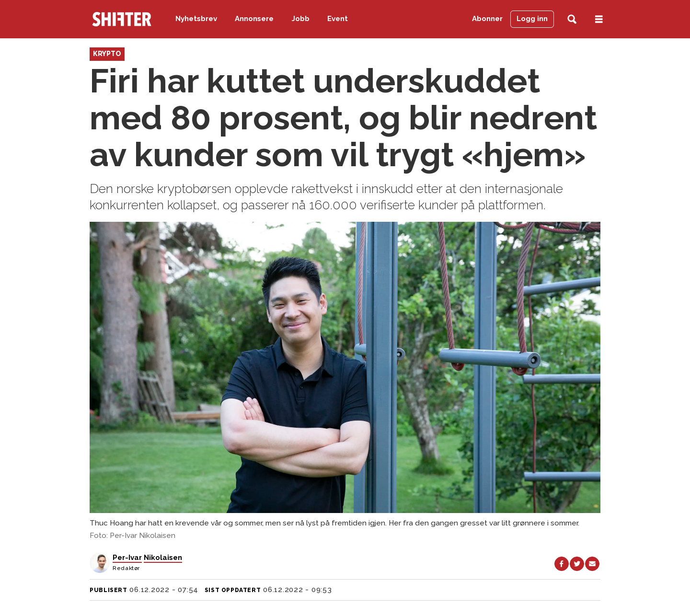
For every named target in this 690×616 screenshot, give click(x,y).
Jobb (301, 19)
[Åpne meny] (599, 19)
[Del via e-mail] (592, 564)
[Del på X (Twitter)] (577, 564)
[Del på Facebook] (562, 564)
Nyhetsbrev (196, 19)
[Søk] (572, 19)
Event (338, 19)
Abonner (487, 19)
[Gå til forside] (122, 19)
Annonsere (254, 19)
